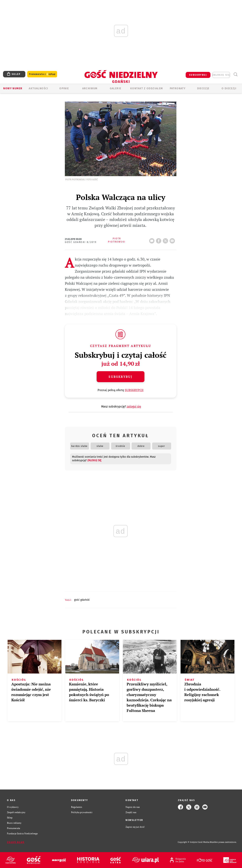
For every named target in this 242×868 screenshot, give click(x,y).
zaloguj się (221, 75)
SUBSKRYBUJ (198, 75)
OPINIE (64, 88)
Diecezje (203, 88)
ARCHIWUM (90, 88)
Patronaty (178, 88)
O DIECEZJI (229, 88)
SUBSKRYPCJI (134, 390)
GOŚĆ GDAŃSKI (82, 600)
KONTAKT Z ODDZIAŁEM (147, 88)
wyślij (173, 240)
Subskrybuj (120, 377)
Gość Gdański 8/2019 (81, 242)
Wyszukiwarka (235, 74)
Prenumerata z (42, 74)
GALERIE (116, 88)
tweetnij (166, 240)
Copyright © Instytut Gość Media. (194, 842)
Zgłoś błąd (16, 842)
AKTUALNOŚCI (38, 88)
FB (159, 240)
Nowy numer (13, 88)
